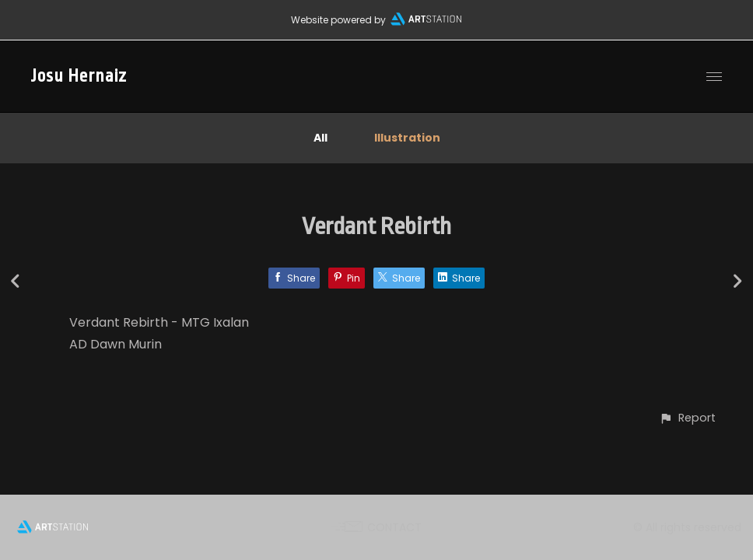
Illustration (407, 138)
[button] (687, 418)
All (320, 138)
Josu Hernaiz (79, 76)
